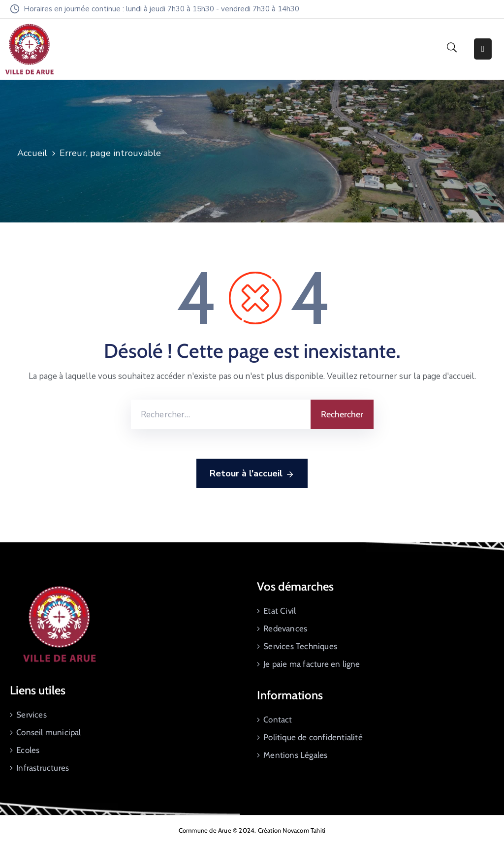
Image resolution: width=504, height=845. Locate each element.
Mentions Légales (295, 755)
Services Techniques (300, 646)
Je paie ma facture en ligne (312, 664)
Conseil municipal (48, 732)
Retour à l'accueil (252, 474)
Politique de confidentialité (313, 737)
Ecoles (28, 750)
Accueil (32, 153)
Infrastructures (43, 768)
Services (31, 715)
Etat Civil (280, 611)
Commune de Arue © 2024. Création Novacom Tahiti (252, 830)
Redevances (285, 628)
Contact (278, 720)
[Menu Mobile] (483, 49)
